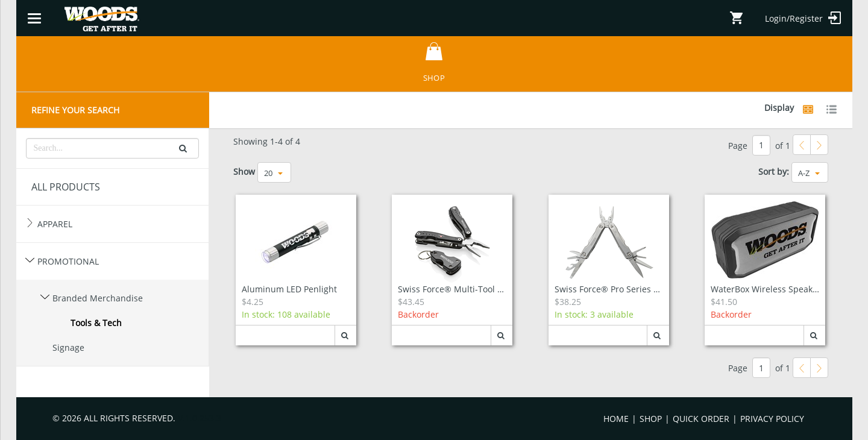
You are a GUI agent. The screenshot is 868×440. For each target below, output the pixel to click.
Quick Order (701, 419)
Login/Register (803, 18)
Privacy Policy (772, 419)
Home (616, 419)
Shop (651, 419)
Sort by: (774, 171)
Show (244, 171)
